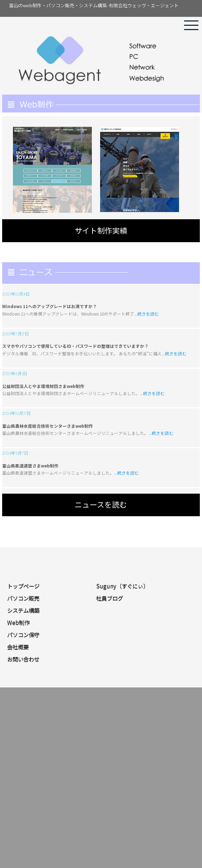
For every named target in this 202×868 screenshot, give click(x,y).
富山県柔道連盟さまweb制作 (30, 466)
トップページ (23, 586)
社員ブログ (110, 598)
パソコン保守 (23, 635)
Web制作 (18, 623)
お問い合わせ (23, 659)
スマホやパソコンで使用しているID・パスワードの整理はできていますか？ (75, 346)
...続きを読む (147, 314)
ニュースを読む (101, 504)
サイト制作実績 (101, 230)
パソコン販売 (23, 598)
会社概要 (18, 647)
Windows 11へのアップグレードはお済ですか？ (50, 306)
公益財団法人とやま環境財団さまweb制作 (43, 386)
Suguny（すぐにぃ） (122, 586)
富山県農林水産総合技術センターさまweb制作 (48, 426)
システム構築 (23, 610)
